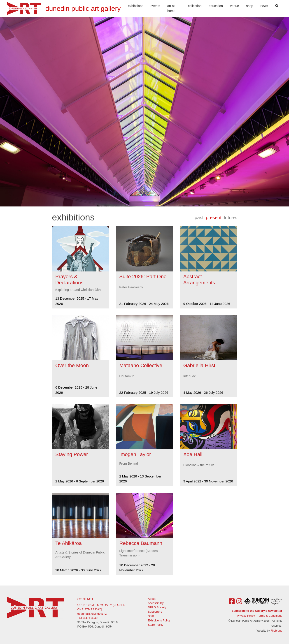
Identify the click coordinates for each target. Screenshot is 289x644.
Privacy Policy (246, 616)
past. (200, 217)
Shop (250, 6)
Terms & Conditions (270, 616)
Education (216, 6)
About (152, 599)
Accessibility (156, 603)
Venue (234, 6)
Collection (195, 6)
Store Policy (156, 625)
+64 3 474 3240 (87, 618)
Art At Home (171, 8)
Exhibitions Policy (159, 620)
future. (230, 217)
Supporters (155, 612)
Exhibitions (136, 6)
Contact (85, 599)
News (264, 6)
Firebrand (276, 631)
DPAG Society (157, 607)
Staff (151, 616)
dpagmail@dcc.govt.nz (92, 614)
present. (214, 217)
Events (155, 6)
